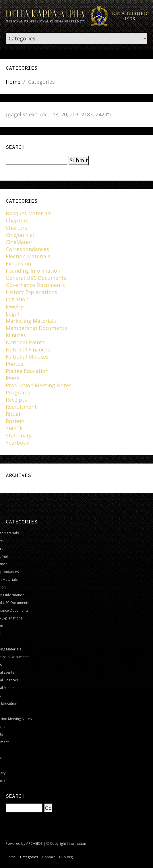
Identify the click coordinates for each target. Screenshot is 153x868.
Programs (18, 392)
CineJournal (20, 235)
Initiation (17, 299)
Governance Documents (35, 285)
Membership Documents (36, 328)
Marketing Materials (31, 321)
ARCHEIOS (34, 843)
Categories (29, 857)
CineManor (19, 242)
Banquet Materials (29, 213)
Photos (14, 364)
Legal (12, 314)
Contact (49, 857)
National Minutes (27, 357)
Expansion (18, 263)
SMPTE (14, 428)
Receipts (16, 400)
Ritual (13, 414)
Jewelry (14, 306)
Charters (17, 228)
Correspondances (27, 249)
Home (13, 82)
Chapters (17, 220)
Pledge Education (27, 371)
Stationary (19, 435)
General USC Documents (36, 278)
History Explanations (31, 292)
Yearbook (18, 443)
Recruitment (21, 407)
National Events (25, 342)
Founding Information (33, 271)
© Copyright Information (66, 843)
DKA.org (66, 857)
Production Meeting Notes (39, 385)
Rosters (15, 421)
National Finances (28, 349)
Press (12, 378)
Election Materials (28, 256)
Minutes (16, 335)
